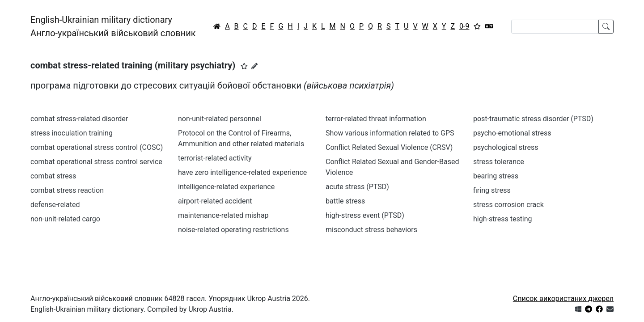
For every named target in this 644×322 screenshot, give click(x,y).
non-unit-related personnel (220, 119)
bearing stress (496, 176)
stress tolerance (499, 162)
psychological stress (506, 147)
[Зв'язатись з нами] (610, 309)
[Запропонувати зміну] (254, 66)
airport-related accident (215, 201)
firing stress (492, 190)
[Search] (555, 27)
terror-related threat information (376, 119)
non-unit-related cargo (65, 219)
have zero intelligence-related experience (242, 172)
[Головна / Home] (217, 26)
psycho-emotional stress (512, 133)
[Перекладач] (489, 26)
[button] (244, 66)
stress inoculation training (72, 133)
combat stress (53, 176)
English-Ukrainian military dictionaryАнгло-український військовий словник (113, 26)
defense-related (55, 205)
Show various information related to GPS (390, 133)
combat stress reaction (67, 190)
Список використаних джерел (563, 299)
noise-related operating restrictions (233, 230)
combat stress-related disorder (79, 119)
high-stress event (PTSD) (365, 215)
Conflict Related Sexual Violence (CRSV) (389, 147)
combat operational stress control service (96, 162)
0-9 (464, 26)
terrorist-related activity (215, 158)
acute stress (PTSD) (357, 187)
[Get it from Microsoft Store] (578, 309)
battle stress (345, 201)
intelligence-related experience (226, 187)
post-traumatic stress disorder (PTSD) (533, 119)
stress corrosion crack (508, 205)
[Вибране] (477, 26)
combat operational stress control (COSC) (97, 147)
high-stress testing (503, 219)
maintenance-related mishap (223, 215)
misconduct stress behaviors (371, 230)
